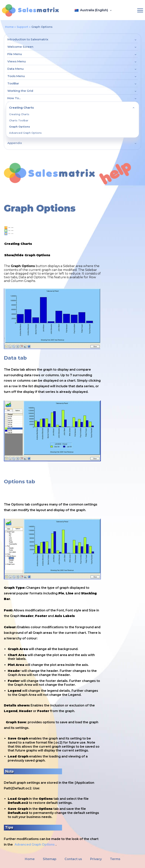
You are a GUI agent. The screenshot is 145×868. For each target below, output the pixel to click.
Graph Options (20, 127)
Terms (115, 859)
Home (9, 27)
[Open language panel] (93, 10)
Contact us (73, 859)
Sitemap (50, 859)
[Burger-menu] (140, 10)
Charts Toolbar (19, 120)
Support (22, 27)
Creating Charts (19, 114)
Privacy (96, 859)
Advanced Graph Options (25, 133)
